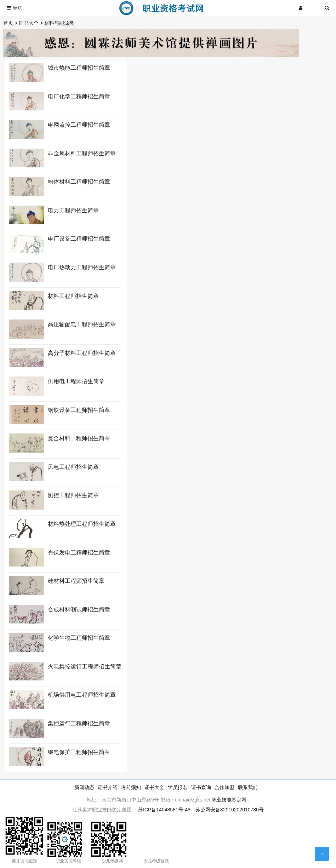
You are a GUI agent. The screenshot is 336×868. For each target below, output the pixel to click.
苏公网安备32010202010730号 (230, 810)
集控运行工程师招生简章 (79, 723)
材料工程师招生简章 (73, 296)
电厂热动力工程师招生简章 (82, 267)
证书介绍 (108, 787)
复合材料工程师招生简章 (79, 438)
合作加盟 (224, 787)
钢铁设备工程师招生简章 (79, 410)
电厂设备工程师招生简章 (79, 239)
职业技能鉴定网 (229, 800)
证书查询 (201, 787)
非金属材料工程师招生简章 (82, 153)
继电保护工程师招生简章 (79, 752)
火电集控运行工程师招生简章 (85, 666)
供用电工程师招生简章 (76, 381)
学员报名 (178, 787)
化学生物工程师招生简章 (79, 638)
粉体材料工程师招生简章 (79, 182)
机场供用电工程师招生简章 (82, 695)
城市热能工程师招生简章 (79, 68)
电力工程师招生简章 (73, 210)
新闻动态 (84, 787)
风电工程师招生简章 (73, 467)
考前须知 (131, 787)
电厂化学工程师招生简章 (79, 96)
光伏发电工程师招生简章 (79, 553)
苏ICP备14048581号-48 (164, 810)
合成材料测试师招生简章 (79, 610)
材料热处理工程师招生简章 (82, 524)
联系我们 (248, 787)
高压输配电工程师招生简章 (82, 324)
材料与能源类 (59, 23)
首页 (8, 23)
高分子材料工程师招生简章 (82, 353)
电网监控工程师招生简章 (79, 125)
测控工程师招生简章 (73, 495)
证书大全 (29, 23)
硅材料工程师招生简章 (76, 581)
